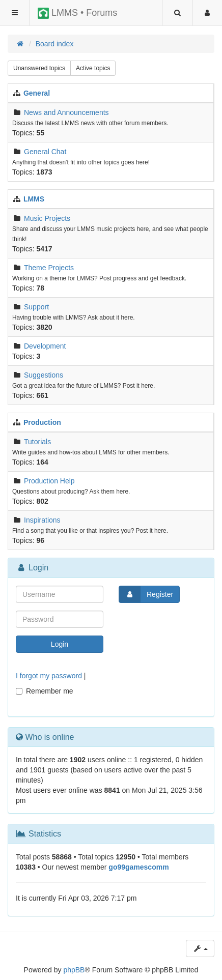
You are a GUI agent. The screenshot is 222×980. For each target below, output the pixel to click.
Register (146, 594)
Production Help (49, 481)
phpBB (74, 970)
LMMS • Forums (77, 13)
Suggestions (44, 375)
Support (36, 307)
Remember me (45, 691)
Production (42, 422)
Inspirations (42, 520)
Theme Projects (49, 268)
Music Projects (47, 218)
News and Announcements (66, 112)
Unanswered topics (39, 68)
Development (45, 346)
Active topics (93, 68)
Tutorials (37, 442)
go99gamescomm (138, 867)
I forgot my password (49, 676)
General (37, 93)
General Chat (45, 152)
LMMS (34, 199)
